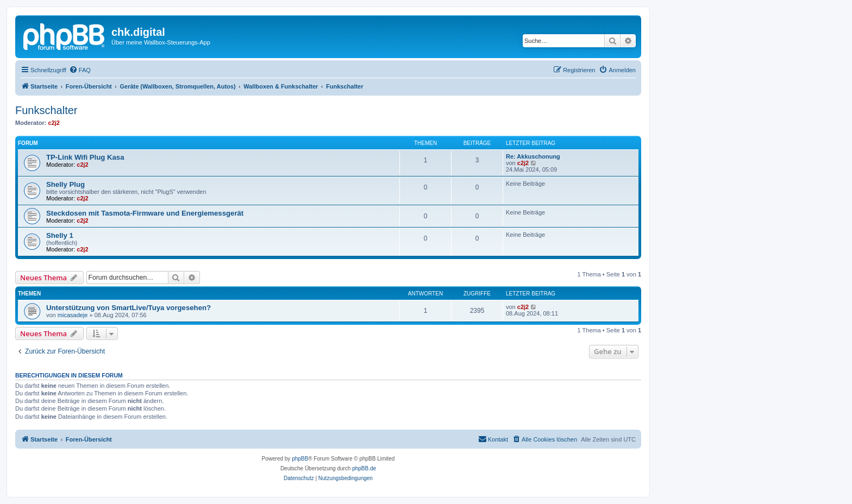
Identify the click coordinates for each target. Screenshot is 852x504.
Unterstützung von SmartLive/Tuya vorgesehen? (129, 308)
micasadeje (73, 315)
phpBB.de (364, 468)
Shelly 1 (60, 235)
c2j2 (54, 123)
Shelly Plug (65, 184)
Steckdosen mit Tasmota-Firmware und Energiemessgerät (145, 213)
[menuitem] (80, 70)
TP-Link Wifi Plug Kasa (85, 157)
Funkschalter (46, 110)
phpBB (300, 459)
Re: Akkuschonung (533, 156)
